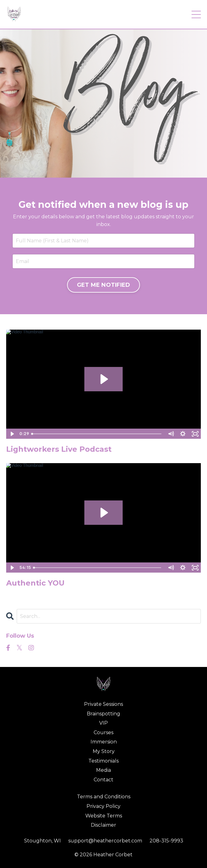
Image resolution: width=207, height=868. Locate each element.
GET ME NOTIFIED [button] (104, 285)
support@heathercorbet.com (105, 841)
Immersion (104, 742)
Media (104, 770)
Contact (104, 780)
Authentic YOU (35, 583)
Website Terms (104, 816)
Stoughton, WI (42, 841)
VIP (104, 723)
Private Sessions (104, 704)
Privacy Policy (104, 806)
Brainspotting (104, 714)
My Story (104, 751)
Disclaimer (104, 825)
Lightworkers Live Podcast (59, 449)
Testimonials (104, 761)
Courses (104, 732)
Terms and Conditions (104, 797)
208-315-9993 (166, 841)
